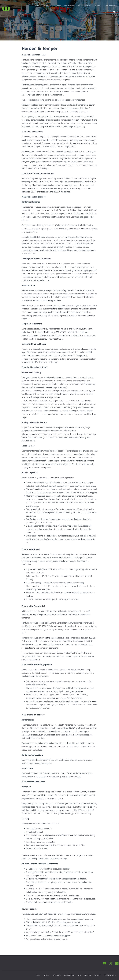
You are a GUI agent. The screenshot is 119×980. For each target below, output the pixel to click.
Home (37, 6)
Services (46, 6)
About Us (88, 6)
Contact (98, 6)
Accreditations (69, 6)
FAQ (79, 6)
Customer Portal (110, 6)
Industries (57, 6)
